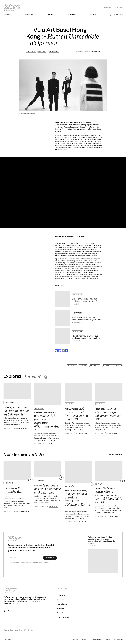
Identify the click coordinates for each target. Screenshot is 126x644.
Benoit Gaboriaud (23, 511)
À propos (75, 639)
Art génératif (54, 51)
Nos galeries (61, 600)
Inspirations (29, 14)
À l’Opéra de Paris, (87, 318)
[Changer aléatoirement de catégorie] (35, 377)
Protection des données (96, 639)
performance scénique (74, 139)
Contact (84, 639)
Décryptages (77, 295)
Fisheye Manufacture (64, 613)
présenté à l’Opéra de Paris (87, 265)
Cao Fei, (17, 411)
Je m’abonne (50, 558)
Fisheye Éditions (62, 604)
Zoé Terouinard (95, 51)
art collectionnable (79, 276)
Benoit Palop (114, 516)
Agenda (51, 14)
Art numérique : (76, 414)
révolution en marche (91, 278)
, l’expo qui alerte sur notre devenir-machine (86, 337)
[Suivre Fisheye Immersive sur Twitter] (5, 611)
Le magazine (61, 596)
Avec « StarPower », (109, 496)
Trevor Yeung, (13, 492)
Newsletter (72, 14)
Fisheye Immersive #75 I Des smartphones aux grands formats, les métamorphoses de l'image (103, 540)
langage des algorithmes (86, 147)
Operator (92, 141)
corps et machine (67, 247)
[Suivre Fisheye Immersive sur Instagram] (9, 611)
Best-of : (109, 414)
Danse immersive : (84, 300)
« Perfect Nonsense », (47, 422)
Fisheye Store (108, 8)
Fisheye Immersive (63, 617)
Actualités (7, 14)
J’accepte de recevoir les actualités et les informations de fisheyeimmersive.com (30, 563)
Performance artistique (112, 366)
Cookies (108, 639)
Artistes (93, 14)
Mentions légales (118, 639)
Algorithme (42, 51)
